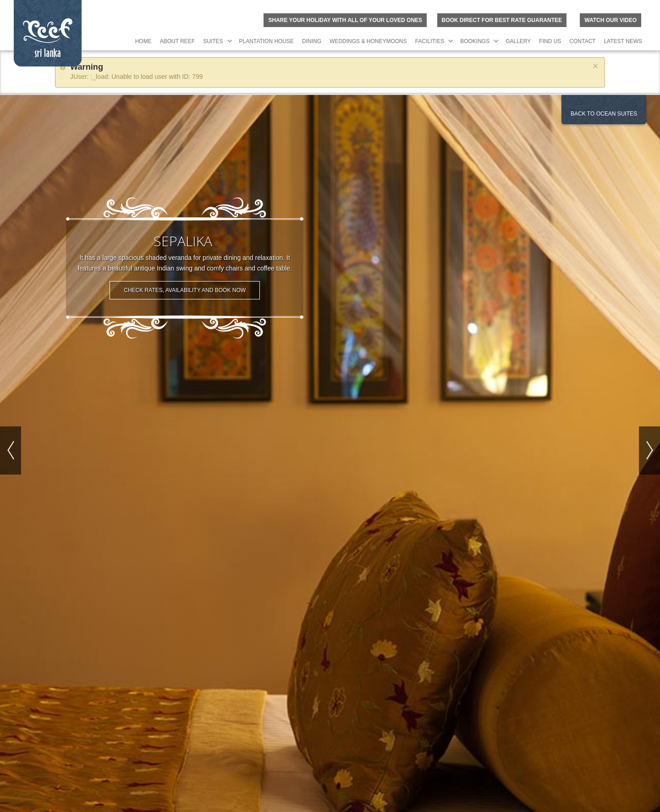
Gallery (518, 41)
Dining (312, 41)
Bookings (475, 41)
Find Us (550, 41)
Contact (582, 41)
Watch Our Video (610, 20)
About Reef (177, 41)
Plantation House (267, 41)
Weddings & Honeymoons (368, 41)
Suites (213, 41)
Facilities (430, 41)
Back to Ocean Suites (604, 114)
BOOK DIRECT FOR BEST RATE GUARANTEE (502, 20)
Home (143, 41)
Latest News (623, 41)
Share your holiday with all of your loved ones (345, 20)
